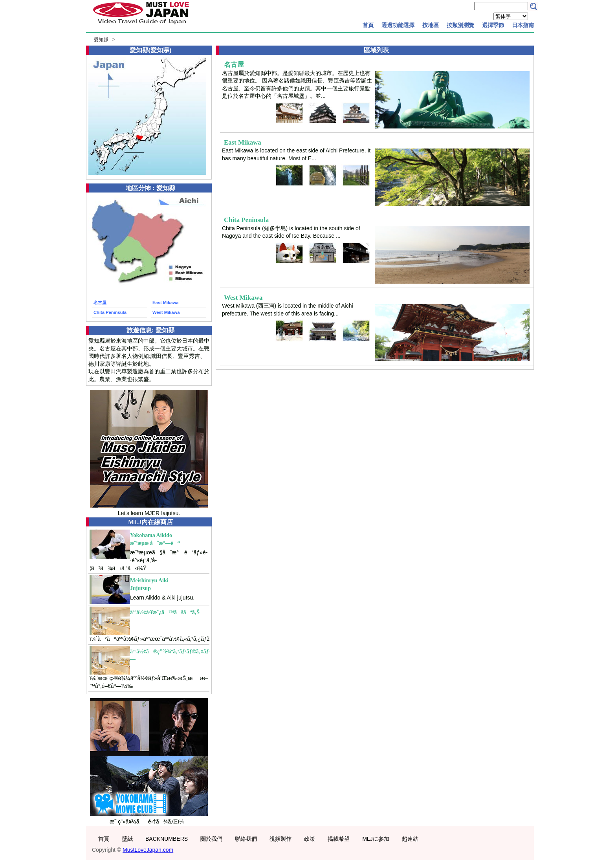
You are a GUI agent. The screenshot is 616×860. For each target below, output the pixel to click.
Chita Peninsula (110, 312)
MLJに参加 (376, 839)
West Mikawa (166, 312)
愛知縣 (101, 40)
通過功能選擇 (398, 25)
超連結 (410, 839)
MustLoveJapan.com (148, 850)
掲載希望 (339, 839)
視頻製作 (280, 839)
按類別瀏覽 (460, 25)
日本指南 (523, 25)
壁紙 (127, 839)
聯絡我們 (246, 839)
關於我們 (211, 839)
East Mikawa (166, 303)
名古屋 (100, 303)
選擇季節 (493, 25)
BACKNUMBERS (167, 839)
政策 (310, 839)
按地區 (431, 25)
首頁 (368, 25)
